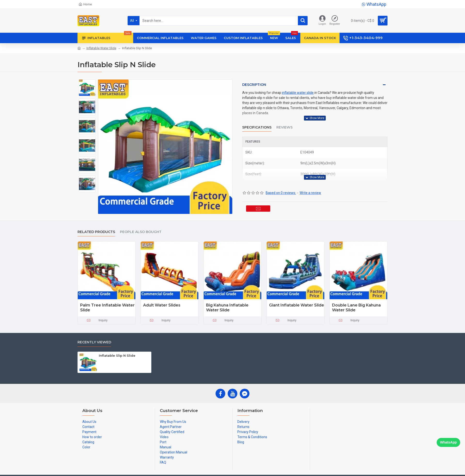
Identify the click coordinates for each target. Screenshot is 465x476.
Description (254, 85)
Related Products (96, 231)
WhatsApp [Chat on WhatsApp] (448, 442)
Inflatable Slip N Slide (117, 354)
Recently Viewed (94, 341)
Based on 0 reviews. (281, 184)
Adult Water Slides (162, 304)
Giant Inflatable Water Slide (297, 304)
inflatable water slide (298, 93)
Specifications (257, 123)
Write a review (310, 184)
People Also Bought (141, 231)
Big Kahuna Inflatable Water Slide (227, 307)
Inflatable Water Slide (101, 48)
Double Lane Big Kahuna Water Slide (356, 307)
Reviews (284, 123)
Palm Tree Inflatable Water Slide (107, 307)
